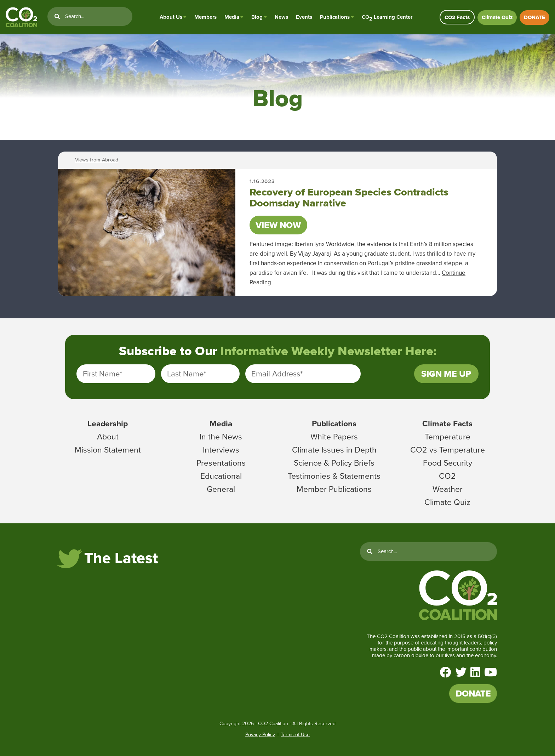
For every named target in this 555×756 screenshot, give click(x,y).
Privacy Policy (260, 735)
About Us (171, 17)
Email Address (277, 374)
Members (205, 17)
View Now (278, 225)
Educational (221, 476)
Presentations (221, 463)
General (221, 489)
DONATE (534, 17)
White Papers (334, 437)
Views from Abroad (97, 160)
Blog (257, 17)
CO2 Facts (457, 17)
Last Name (187, 374)
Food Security (448, 463)
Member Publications (334, 489)
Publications (335, 17)
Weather (448, 489)
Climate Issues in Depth (334, 450)
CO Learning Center (387, 17)
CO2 (447, 476)
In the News (221, 437)
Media (232, 17)
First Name (102, 374)
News (281, 17)
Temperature (448, 437)
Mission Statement (108, 450)
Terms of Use (295, 735)
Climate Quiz (497, 17)
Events (304, 17)
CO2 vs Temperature (448, 450)
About (108, 437)
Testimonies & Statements (334, 476)
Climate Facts (447, 424)
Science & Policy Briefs (334, 463)
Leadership (108, 424)
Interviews (221, 450)
